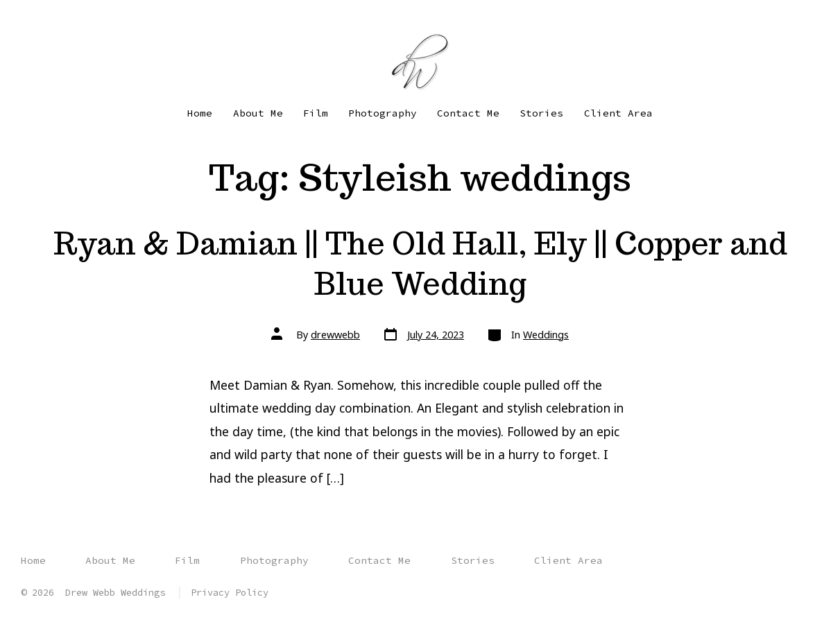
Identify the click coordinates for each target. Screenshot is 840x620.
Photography (383, 113)
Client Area (618, 113)
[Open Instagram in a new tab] (51, 19)
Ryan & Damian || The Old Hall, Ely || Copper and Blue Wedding (420, 263)
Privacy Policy (230, 592)
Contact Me (468, 113)
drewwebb (335, 335)
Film (316, 113)
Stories (541, 113)
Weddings (546, 335)
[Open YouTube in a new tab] (75, 19)
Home (200, 113)
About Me (258, 113)
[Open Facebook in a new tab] (30, 19)
